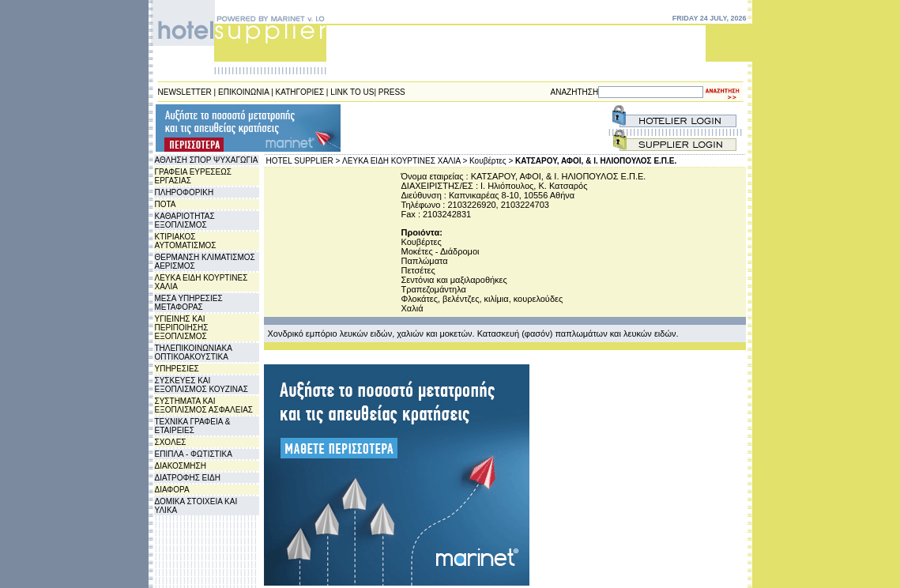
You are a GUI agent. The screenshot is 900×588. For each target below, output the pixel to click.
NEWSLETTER (185, 92)
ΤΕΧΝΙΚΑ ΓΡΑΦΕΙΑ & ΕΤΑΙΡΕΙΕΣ (193, 426)
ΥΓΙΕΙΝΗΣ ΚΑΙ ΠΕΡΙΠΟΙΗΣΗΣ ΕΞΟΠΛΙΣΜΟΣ (182, 328)
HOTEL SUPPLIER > (303, 161)
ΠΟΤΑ (166, 204)
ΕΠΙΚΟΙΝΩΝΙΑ (243, 92)
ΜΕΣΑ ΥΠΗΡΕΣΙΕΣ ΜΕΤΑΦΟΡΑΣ (189, 303)
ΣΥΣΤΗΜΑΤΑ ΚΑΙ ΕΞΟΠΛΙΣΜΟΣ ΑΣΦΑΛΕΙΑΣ (204, 405)
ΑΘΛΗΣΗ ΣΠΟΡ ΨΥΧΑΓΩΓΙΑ (207, 160)
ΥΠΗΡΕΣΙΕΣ (177, 369)
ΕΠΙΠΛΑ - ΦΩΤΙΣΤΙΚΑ (194, 454)
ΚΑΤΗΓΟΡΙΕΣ (300, 92)
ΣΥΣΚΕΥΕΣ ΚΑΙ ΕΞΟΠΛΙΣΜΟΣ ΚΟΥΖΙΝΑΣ (201, 385)
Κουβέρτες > (491, 161)
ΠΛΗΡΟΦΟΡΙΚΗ (185, 192)
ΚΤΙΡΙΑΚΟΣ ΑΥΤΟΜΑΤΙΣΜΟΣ (186, 241)
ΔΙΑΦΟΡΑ (172, 490)
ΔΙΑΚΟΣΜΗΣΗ (181, 466)
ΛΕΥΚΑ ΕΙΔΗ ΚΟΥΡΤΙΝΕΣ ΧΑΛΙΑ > (405, 161)
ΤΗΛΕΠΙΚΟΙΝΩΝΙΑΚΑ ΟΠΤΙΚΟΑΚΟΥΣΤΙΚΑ (194, 352)
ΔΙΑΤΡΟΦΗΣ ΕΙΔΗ (188, 478)
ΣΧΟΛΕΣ (171, 442)
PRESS (392, 92)
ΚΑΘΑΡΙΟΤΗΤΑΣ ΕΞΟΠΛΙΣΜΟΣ (185, 220)
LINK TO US (352, 92)
